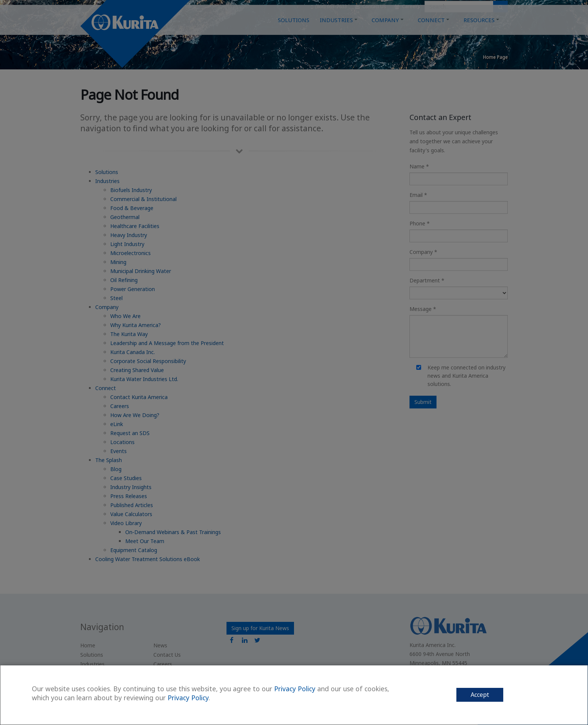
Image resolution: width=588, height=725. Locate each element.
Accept (480, 695)
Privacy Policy (295, 689)
